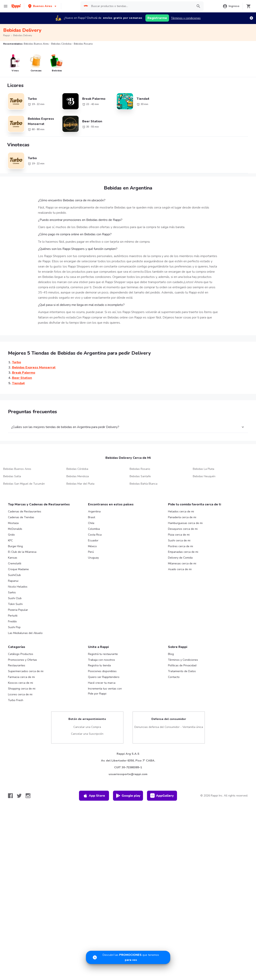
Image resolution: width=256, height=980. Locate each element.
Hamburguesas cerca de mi (185, 523)
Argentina (94, 511)
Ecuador (93, 540)
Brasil (92, 517)
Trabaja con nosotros (101, 660)
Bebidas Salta (12, 476)
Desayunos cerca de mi (183, 529)
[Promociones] (128, 957)
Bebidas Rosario (140, 469)
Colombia (94, 529)
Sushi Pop (14, 627)
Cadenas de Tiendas (21, 517)
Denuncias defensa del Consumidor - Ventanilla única (169, 727)
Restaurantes (17, 665)
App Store (94, 796)
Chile (91, 523)
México (92, 546)
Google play (128, 796)
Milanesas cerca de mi (182, 563)
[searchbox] (141, 6)
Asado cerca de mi (180, 569)
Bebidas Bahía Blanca (143, 484)
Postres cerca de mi (180, 546)
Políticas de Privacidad (182, 665)
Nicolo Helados (18, 587)
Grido (11, 535)
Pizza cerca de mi (179, 535)
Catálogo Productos (21, 654)
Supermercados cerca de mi (26, 671)
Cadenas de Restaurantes (25, 511)
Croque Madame (18, 569)
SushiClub (14, 575)
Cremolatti (15, 563)
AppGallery (162, 796)
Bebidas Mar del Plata (80, 484)
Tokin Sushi (15, 604)
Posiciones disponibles (102, 671)
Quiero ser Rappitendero (104, 677)
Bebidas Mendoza (78, 476)
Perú (91, 552)
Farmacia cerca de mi (21, 677)
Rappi (7, 35)
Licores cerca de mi (20, 694)
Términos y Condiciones (183, 660)
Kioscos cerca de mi (20, 683)
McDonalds (15, 529)
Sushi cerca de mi (179, 540)
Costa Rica (95, 535)
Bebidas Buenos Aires (17, 469)
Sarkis (12, 592)
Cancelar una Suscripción (87, 734)
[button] (43, 6)
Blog (171, 654)
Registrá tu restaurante (103, 654)
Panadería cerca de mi (182, 517)
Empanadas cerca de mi (183, 552)
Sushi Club (15, 598)
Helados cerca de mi (181, 511)
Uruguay (93, 558)
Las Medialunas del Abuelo (25, 633)
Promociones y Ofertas (22, 660)
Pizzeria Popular (18, 610)
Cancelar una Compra (87, 727)
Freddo (12, 621)
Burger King (15, 546)
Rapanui (13, 581)
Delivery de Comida (180, 558)
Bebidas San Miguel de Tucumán (24, 484)
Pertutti (13, 616)
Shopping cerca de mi (22, 689)
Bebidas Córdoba (77, 469)
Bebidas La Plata (203, 469)
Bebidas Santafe (140, 476)
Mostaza (13, 523)
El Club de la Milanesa (22, 552)
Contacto (174, 677)
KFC (10, 540)
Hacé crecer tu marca (102, 683)
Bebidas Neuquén (204, 476)
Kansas (13, 558)
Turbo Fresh (16, 700)
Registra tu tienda (99, 665)
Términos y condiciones (186, 18)
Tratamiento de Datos (182, 671)
